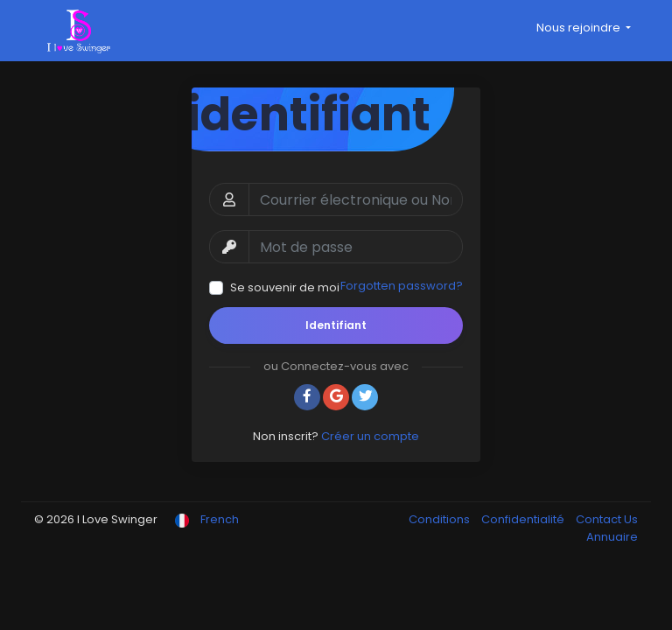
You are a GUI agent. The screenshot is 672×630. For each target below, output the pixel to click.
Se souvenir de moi (285, 287)
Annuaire (612, 537)
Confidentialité (524, 519)
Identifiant (336, 325)
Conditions (441, 519)
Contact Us (607, 519)
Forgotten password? (402, 286)
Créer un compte (370, 436)
